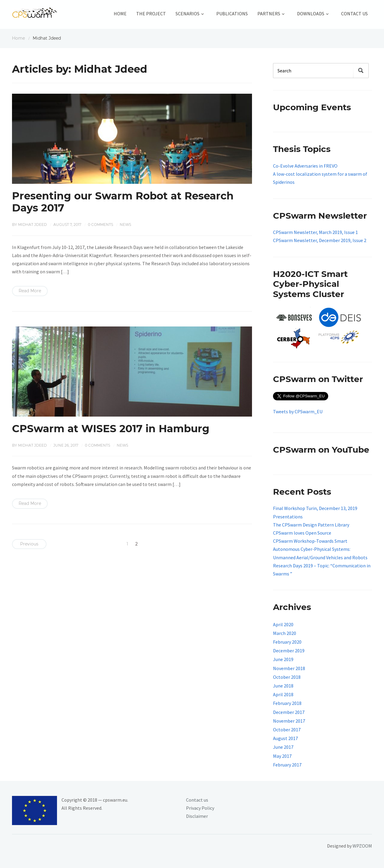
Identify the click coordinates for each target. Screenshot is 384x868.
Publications (232, 14)
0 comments (100, 225)
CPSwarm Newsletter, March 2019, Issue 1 (315, 232)
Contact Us (354, 14)
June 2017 (283, 747)
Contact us (197, 800)
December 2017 (289, 712)
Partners (269, 14)
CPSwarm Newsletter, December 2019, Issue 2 (320, 240)
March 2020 (285, 633)
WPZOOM (362, 846)
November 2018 (289, 668)
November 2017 (289, 721)
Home (120, 14)
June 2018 (283, 686)
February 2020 (287, 642)
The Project (151, 14)
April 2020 (283, 624)
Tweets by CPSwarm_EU (298, 411)
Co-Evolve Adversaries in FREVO (305, 166)
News (125, 225)
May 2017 (282, 756)
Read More (30, 291)
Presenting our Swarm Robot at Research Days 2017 (123, 202)
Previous (29, 544)
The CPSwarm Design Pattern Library (311, 525)
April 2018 (283, 694)
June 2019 (283, 659)
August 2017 (285, 738)
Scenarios (187, 14)
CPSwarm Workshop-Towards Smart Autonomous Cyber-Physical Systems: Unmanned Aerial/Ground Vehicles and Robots (320, 549)
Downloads (311, 14)
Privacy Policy (200, 808)
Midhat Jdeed (32, 225)
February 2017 (287, 765)
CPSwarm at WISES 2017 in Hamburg (111, 429)
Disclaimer (197, 816)
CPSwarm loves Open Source (302, 533)
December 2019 (289, 651)
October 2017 (287, 730)
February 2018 (287, 703)
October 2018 (287, 677)
